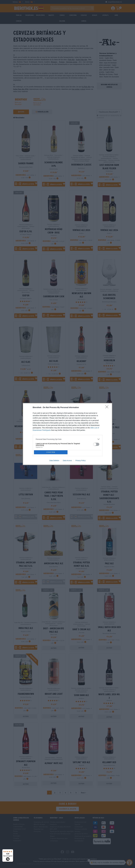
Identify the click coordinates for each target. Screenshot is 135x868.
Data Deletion (54, 461)
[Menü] (12, 851)
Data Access (67, 461)
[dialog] (67, 434)
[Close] (108, 408)
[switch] (96, 444)
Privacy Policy (81, 461)
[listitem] (67, 439)
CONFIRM (51, 452)
